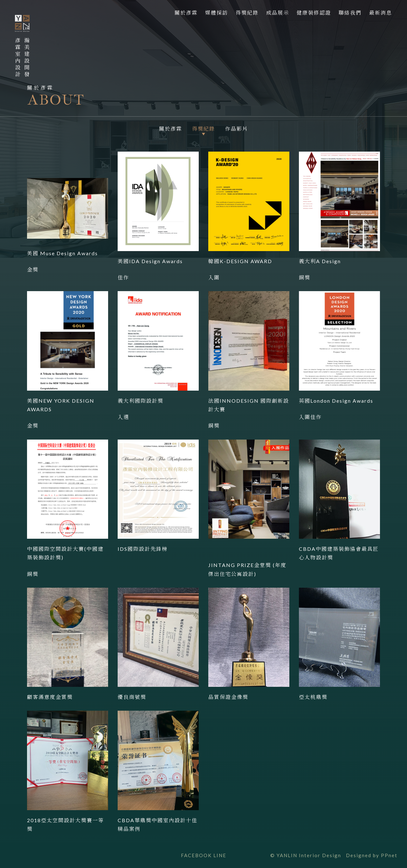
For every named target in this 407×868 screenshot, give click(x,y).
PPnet (389, 855)
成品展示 (278, 13)
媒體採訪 (217, 13)
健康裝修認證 (314, 13)
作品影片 (237, 129)
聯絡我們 (350, 13)
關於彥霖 (186, 13)
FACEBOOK (196, 855)
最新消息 (381, 13)
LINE (220, 855)
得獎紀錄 (247, 13)
